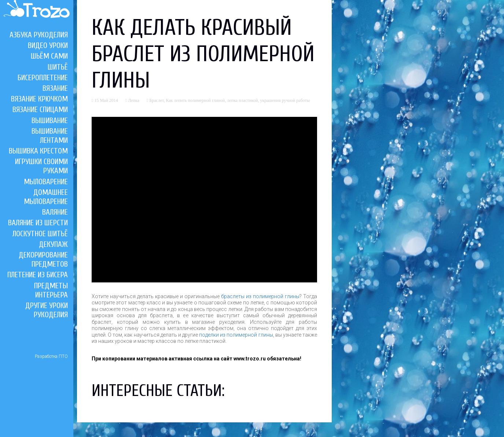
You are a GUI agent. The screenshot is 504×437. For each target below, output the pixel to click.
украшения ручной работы (285, 100)
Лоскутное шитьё (40, 234)
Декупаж (53, 244)
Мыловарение (46, 182)
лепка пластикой (242, 100)
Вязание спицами (40, 110)
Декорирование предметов (43, 260)
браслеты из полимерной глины (260, 296)
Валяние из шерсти (38, 223)
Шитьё (58, 67)
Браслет (156, 100)
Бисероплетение (43, 78)
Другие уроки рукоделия (47, 310)
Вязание (55, 88)
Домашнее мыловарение (46, 197)
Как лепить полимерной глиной (196, 100)
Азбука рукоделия (39, 35)
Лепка (134, 100)
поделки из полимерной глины (236, 335)
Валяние (55, 212)
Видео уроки (48, 45)
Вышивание (50, 121)
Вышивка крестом (38, 151)
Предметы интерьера (51, 290)
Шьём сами (49, 56)
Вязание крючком (39, 99)
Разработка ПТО (51, 356)
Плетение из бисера (38, 275)
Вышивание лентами (50, 136)
